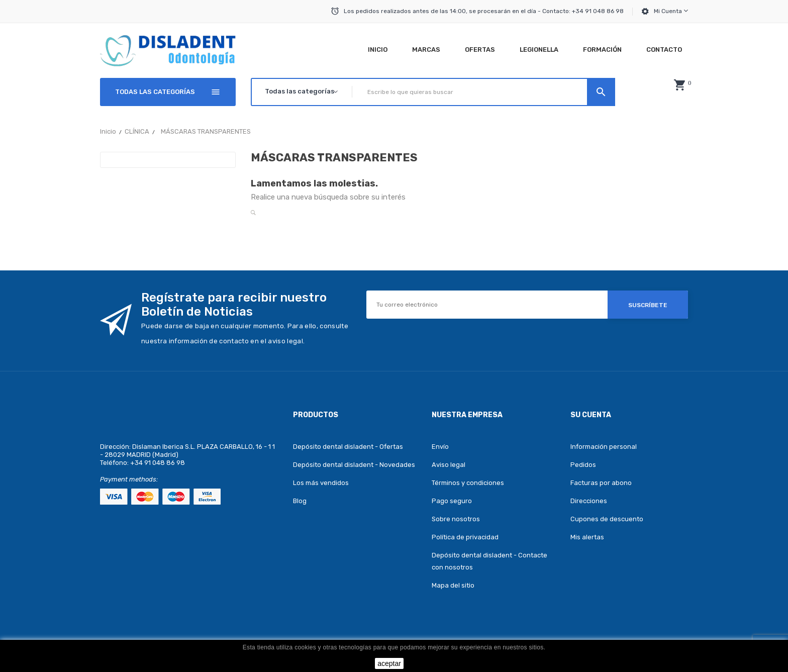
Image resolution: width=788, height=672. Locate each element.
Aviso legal (449, 465)
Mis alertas (587, 537)
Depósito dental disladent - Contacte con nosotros (489, 561)
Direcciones (589, 501)
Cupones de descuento (607, 519)
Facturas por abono (601, 483)
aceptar (389, 663)
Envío (440, 447)
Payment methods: (129, 479)
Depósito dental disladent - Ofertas (348, 447)
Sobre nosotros (456, 519)
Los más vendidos (321, 483)
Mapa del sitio (453, 585)
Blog (300, 501)
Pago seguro (452, 501)
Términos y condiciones (468, 483)
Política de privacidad (465, 537)
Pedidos (583, 465)
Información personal (604, 447)
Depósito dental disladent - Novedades (354, 465)
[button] (679, 85)
